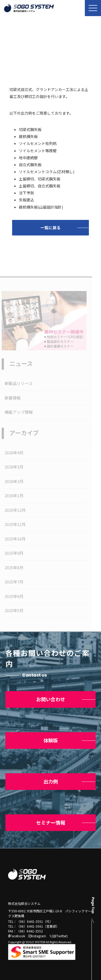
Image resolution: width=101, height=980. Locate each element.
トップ (13, 52)
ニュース (34, 52)
